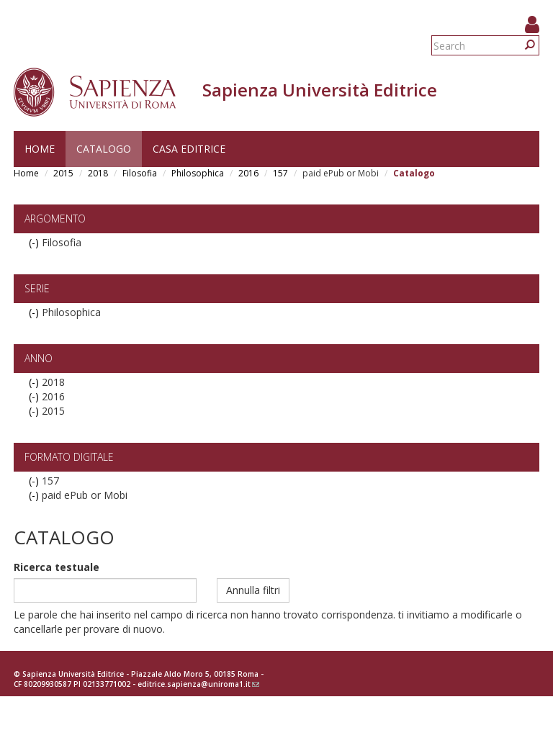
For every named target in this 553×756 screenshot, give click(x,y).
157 (280, 173)
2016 (248, 173)
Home (40, 149)
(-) (35, 242)
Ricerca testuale (57, 567)
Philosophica (198, 173)
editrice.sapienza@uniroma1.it (198, 684)
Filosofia (140, 173)
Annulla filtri (253, 590)
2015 (63, 173)
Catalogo (104, 149)
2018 (98, 173)
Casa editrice (189, 149)
